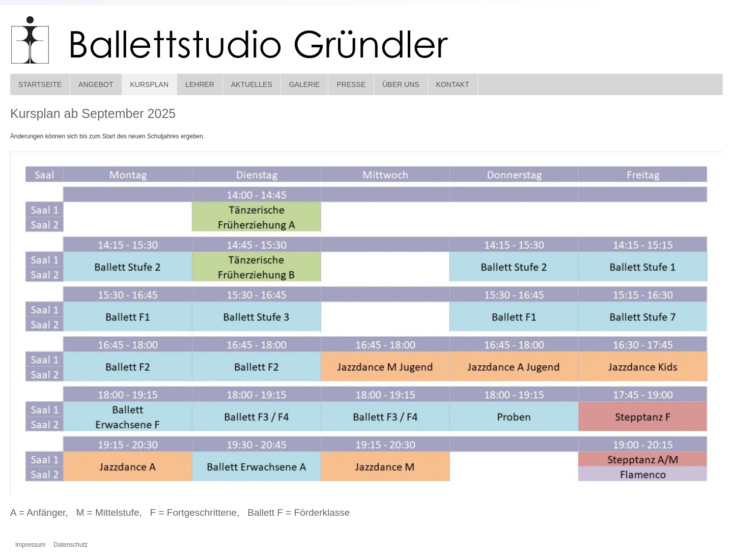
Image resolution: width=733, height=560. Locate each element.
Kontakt (453, 84)
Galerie (305, 84)
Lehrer (200, 84)
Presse (351, 84)
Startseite (40, 84)
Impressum (30, 545)
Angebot (96, 84)
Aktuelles (252, 84)
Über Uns (401, 84)
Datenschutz (71, 545)
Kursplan (149, 84)
